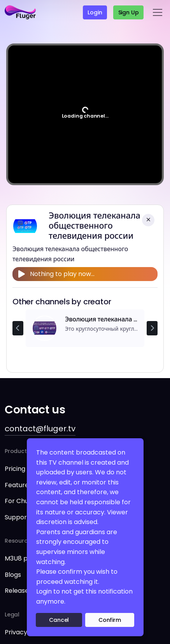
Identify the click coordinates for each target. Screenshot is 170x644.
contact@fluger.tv (40, 429)
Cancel (59, 620)
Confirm (110, 620)
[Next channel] (152, 328)
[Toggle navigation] (158, 12)
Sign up (129, 12)
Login (95, 12)
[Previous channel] (18, 328)
